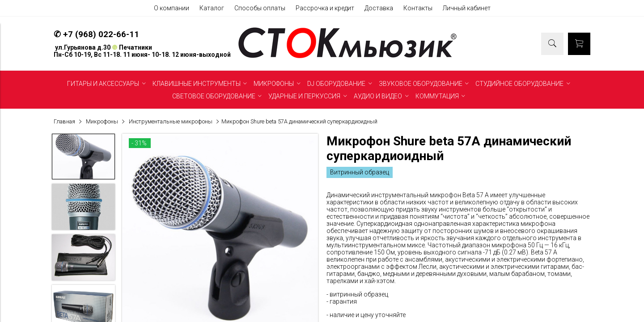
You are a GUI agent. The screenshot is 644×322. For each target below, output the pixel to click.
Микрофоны (102, 121)
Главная (64, 121)
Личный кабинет (467, 8)
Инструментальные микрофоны (171, 121)
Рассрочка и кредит (325, 8)
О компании (172, 8)
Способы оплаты (260, 8)
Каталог (212, 8)
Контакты (418, 8)
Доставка (379, 8)
